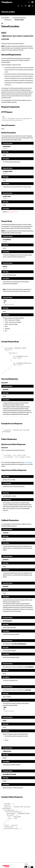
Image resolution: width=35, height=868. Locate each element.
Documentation (5, 18)
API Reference (8, 20)
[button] (26, 6)
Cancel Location (19, 20)
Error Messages (28, 462)
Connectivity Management (19, 18)
